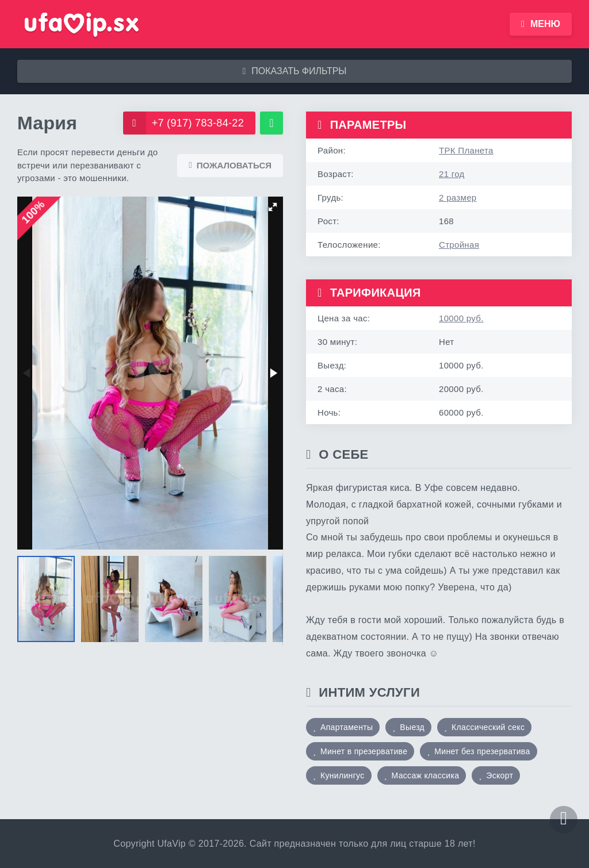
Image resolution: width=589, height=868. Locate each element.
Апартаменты (347, 727)
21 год (452, 174)
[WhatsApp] (271, 123)
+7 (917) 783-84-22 (183, 123)
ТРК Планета (466, 150)
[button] (273, 207)
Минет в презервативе (364, 751)
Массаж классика (426, 775)
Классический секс (488, 727)
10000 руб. (461, 318)
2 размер (458, 197)
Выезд (412, 727)
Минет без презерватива (482, 751)
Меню (541, 24)
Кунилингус (343, 775)
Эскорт (500, 775)
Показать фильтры (294, 71)
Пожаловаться (230, 165)
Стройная (459, 245)
